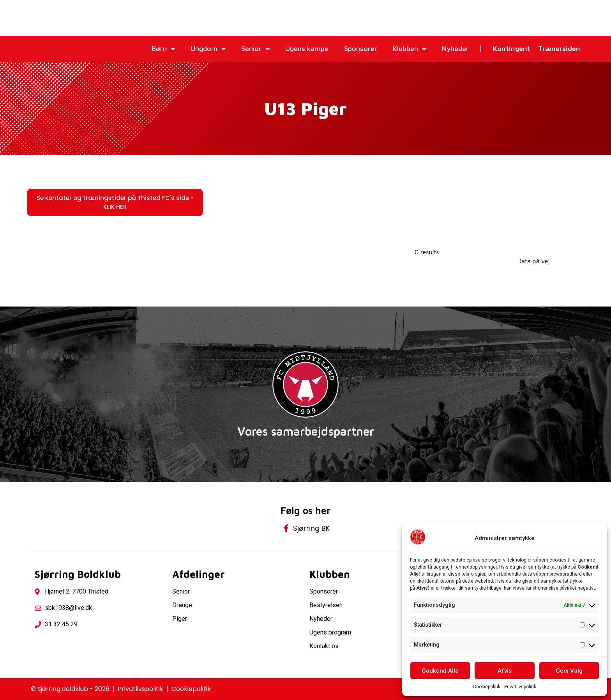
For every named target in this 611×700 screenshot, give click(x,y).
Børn (163, 49)
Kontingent (512, 49)
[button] (115, 202)
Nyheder (455, 49)
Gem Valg (569, 671)
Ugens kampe (307, 49)
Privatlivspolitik (520, 687)
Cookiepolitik (487, 687)
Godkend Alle (440, 671)
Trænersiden (559, 49)
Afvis (505, 671)
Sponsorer (361, 49)
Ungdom (208, 49)
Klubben (410, 49)
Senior (255, 49)
